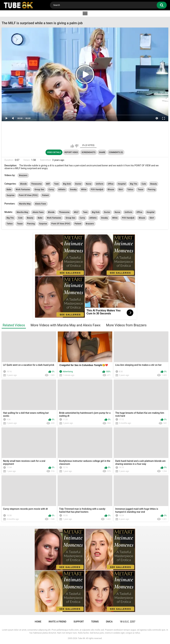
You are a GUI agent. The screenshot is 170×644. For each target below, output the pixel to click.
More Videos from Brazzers (126, 325)
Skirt (121, 190)
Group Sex (39, 190)
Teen (56, 184)
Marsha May (25, 204)
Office (111, 184)
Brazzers (23, 175)
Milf (48, 184)
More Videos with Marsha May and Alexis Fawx (65, 325)
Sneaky (73, 190)
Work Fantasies (23, 190)
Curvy (51, 190)
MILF (76, 212)
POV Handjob (97, 190)
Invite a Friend (58, 622)
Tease (140, 190)
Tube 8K (82, 638)
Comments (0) (116, 152)
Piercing (152, 190)
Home (38, 622)
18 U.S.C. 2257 (128, 622)
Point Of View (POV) (28, 195)
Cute (144, 184)
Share (102, 152)
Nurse (89, 184)
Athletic (62, 190)
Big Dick (67, 184)
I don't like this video (77, 146)
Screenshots (89, 152)
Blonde (23, 184)
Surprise (11, 195)
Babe (9, 190)
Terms (95, 622)
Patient (45, 195)
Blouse (111, 190)
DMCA (109, 622)
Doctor (78, 184)
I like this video (72, 146)
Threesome (37, 184)
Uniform (100, 184)
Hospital (122, 184)
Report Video (71, 152)
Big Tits (134, 184)
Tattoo (130, 190)
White (84, 190)
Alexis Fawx (41, 204)
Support (79, 622)
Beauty (154, 184)
